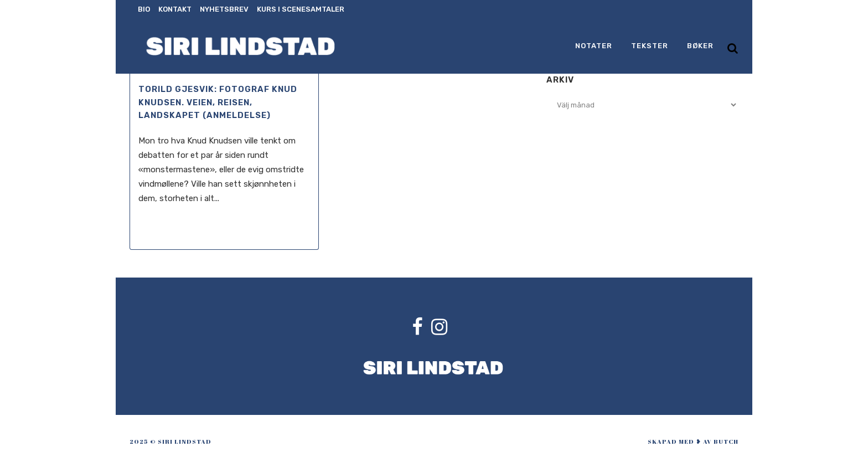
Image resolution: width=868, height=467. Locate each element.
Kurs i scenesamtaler (301, 9)
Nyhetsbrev (224, 9)
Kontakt (175, 9)
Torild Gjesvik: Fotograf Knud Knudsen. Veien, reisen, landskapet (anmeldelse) (218, 102)
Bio (144, 9)
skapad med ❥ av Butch (693, 441)
